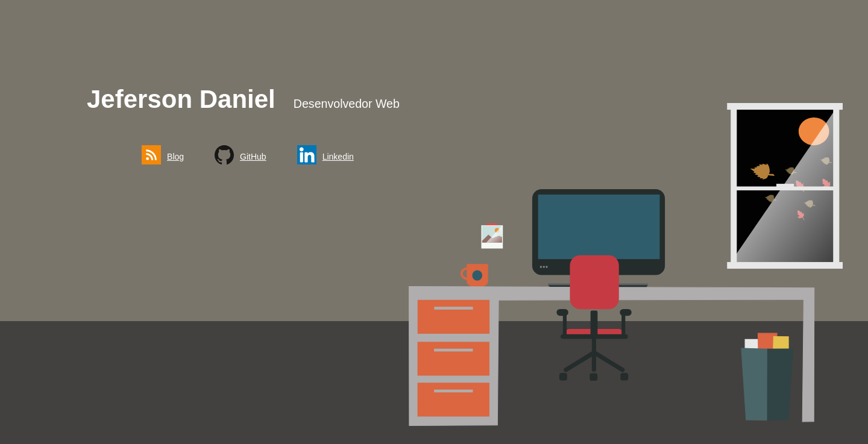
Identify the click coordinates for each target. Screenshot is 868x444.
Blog (175, 157)
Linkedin (338, 157)
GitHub (253, 157)
